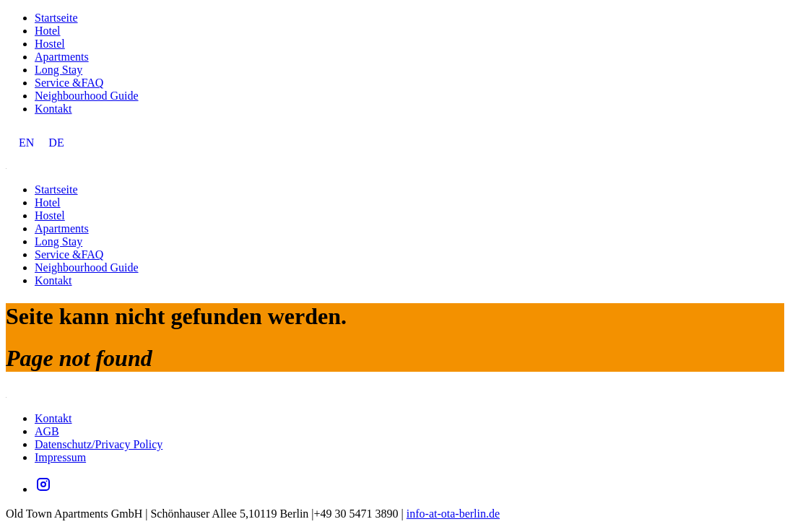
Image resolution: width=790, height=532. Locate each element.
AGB (47, 431)
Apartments (62, 57)
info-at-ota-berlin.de (453, 514)
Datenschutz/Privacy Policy (99, 444)
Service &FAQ (69, 83)
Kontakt (53, 109)
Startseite (56, 18)
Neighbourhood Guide (87, 96)
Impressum (60, 457)
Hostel (50, 44)
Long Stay (58, 70)
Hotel (48, 31)
